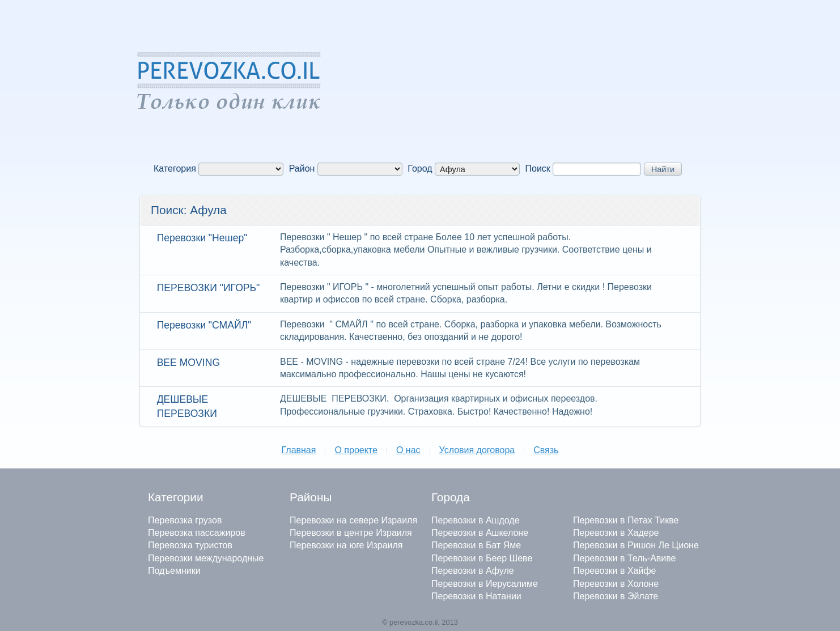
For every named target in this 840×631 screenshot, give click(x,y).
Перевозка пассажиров (197, 533)
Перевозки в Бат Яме (476, 545)
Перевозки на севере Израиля (353, 520)
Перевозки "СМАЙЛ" (204, 325)
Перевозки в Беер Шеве (482, 558)
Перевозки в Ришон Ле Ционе (636, 545)
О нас (408, 450)
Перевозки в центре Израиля (351, 533)
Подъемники (174, 571)
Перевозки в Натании (476, 596)
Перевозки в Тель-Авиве (624, 558)
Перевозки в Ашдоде (476, 520)
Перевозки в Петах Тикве (626, 520)
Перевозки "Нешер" (202, 238)
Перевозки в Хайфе (614, 571)
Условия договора (477, 450)
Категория (175, 169)
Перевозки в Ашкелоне (480, 533)
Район (302, 169)
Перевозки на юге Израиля (346, 545)
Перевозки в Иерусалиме (485, 584)
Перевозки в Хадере (616, 533)
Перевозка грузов (185, 520)
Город (420, 169)
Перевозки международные (206, 558)
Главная (299, 450)
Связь (546, 450)
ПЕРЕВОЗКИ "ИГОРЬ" (209, 288)
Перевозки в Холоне (616, 584)
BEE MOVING (188, 363)
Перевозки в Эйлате (616, 596)
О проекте (356, 450)
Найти (663, 169)
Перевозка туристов (190, 545)
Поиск (538, 169)
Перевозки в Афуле (473, 571)
